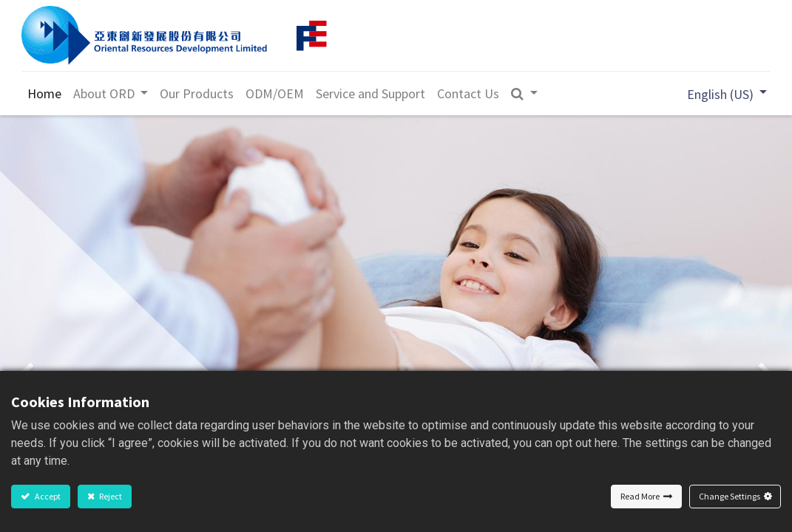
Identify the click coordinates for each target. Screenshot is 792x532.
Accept (47, 496)
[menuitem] (46, 93)
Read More (640, 496)
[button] (527, 93)
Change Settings (730, 496)
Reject (110, 496)
